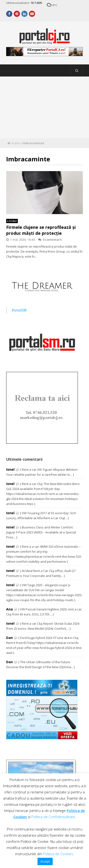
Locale (12, 221)
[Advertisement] (44, 107)
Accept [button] (45, 861)
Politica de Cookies (58, 854)
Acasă (16, 143)
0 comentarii (50, 240)
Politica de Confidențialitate (53, 817)
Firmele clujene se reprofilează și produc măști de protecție (41, 230)
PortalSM (19, 310)
